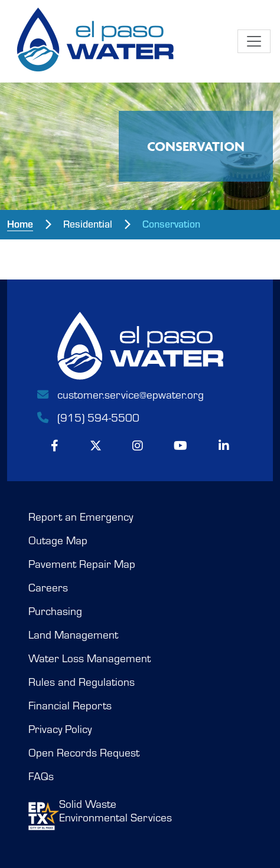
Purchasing (55, 611)
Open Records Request (84, 753)
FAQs (41, 776)
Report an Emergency (81, 517)
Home (20, 223)
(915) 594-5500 (87, 417)
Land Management (73, 635)
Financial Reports (70, 706)
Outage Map (58, 540)
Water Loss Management (89, 658)
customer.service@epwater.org (120, 394)
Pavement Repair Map (82, 564)
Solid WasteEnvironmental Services (100, 814)
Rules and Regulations (82, 682)
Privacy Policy (60, 729)
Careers (48, 588)
